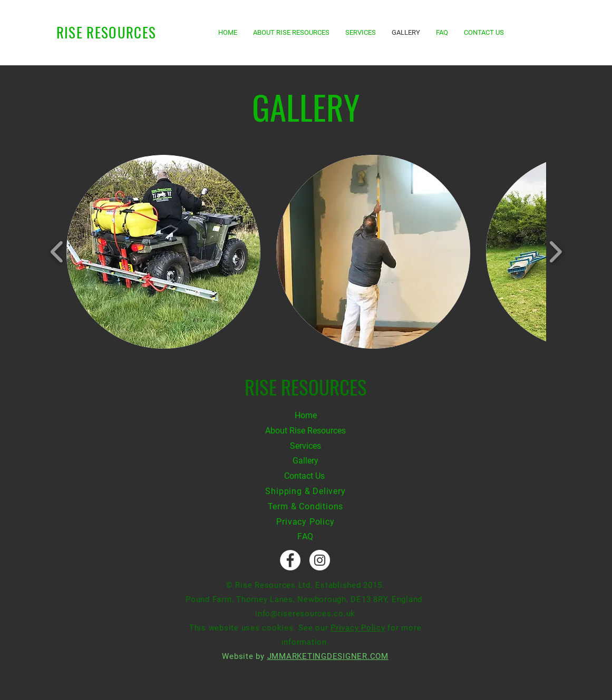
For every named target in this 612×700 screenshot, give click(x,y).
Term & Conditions (306, 506)
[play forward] (555, 252)
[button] (163, 252)
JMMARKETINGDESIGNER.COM (328, 656)
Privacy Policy (305, 522)
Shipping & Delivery (305, 491)
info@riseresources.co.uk (305, 614)
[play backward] (57, 252)
